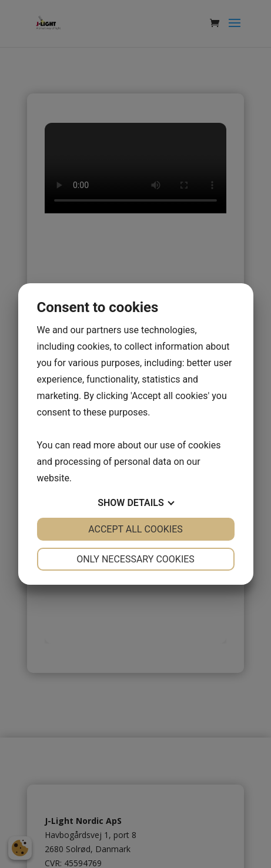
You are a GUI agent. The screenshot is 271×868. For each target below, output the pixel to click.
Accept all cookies (135, 529)
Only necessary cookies (135, 559)
